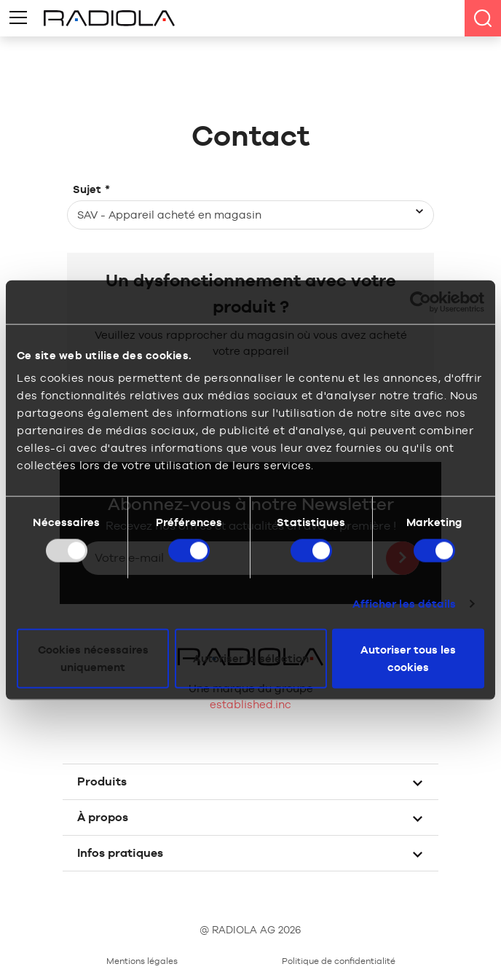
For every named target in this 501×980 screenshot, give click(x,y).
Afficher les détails (405, 603)
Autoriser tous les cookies (408, 658)
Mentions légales (142, 961)
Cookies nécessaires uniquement (93, 658)
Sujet (91, 189)
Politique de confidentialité (339, 961)
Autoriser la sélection (251, 658)
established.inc (250, 704)
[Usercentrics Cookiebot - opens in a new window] (421, 302)
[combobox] (250, 215)
